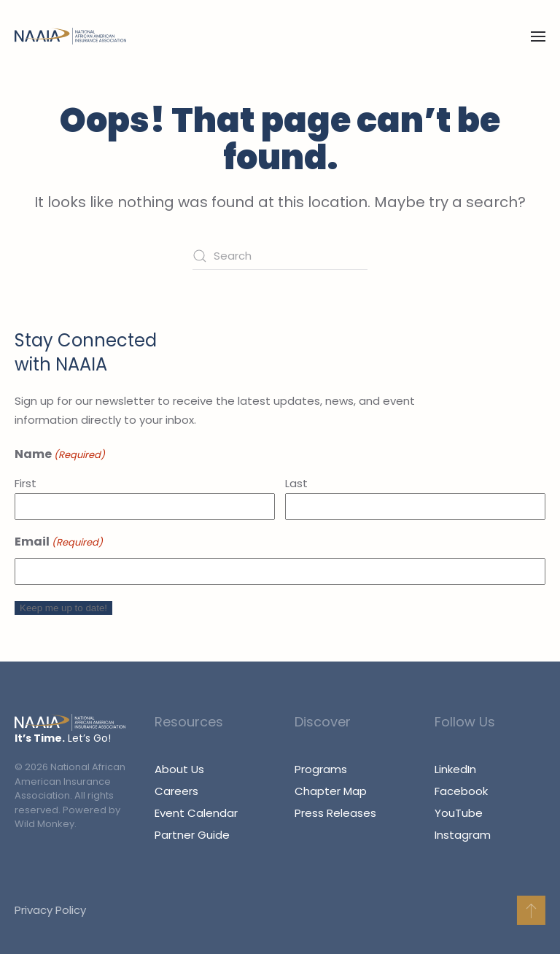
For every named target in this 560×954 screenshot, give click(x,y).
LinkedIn (455, 769)
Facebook (461, 791)
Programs (321, 769)
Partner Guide (192, 835)
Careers (176, 791)
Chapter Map (331, 791)
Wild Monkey (44, 824)
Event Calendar (196, 813)
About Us (179, 769)
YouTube (459, 813)
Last (296, 483)
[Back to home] (70, 36)
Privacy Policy (49, 910)
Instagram (463, 835)
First (26, 483)
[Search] (280, 256)
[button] (538, 36)
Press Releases (335, 813)
